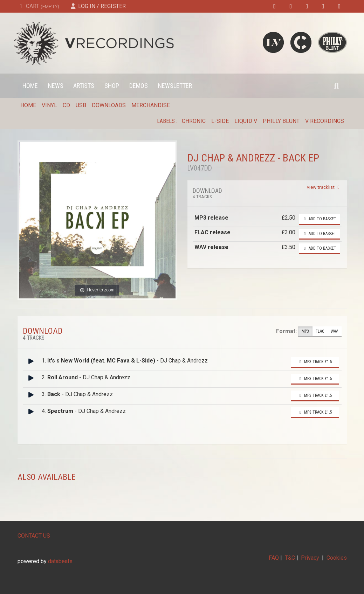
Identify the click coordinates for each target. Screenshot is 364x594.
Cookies (337, 558)
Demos (139, 86)
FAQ (274, 558)
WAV (334, 331)
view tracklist (324, 187)
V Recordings (325, 121)
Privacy (310, 558)
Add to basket (319, 219)
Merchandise (151, 105)
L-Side (220, 121)
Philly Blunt (281, 121)
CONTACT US (34, 536)
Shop (112, 86)
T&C (290, 558)
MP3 (305, 331)
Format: (286, 331)
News (56, 86)
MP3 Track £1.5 (315, 362)
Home (30, 86)
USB (81, 105)
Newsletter (175, 86)
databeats (60, 561)
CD (66, 105)
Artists (84, 86)
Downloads (109, 105)
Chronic (194, 121)
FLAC (320, 331)
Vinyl (49, 105)
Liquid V (246, 121)
